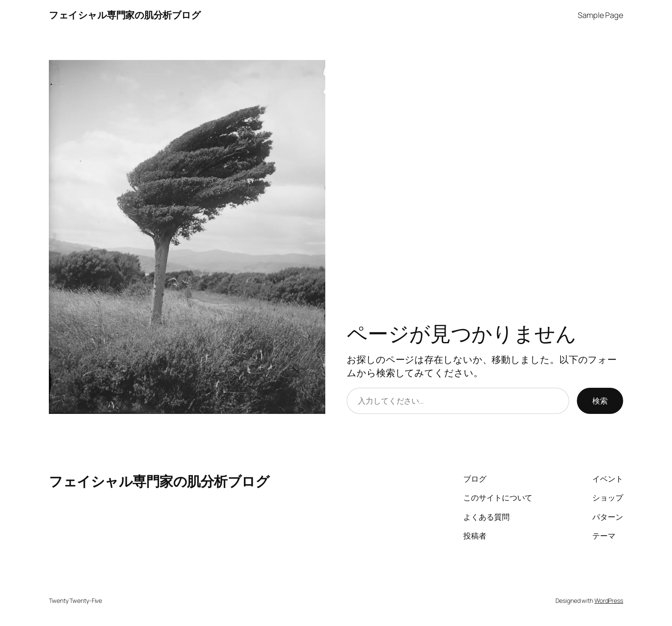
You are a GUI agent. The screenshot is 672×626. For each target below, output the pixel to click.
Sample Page (600, 15)
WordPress (609, 601)
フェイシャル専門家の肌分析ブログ (125, 15)
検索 (600, 401)
